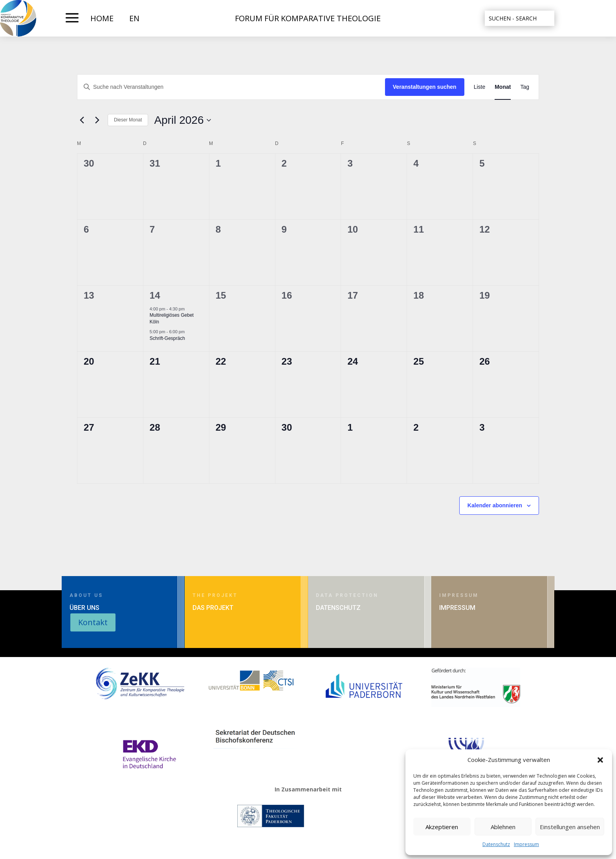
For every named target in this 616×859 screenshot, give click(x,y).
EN (134, 18)
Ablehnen (503, 827)
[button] (600, 760)
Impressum (526, 844)
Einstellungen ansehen (570, 827)
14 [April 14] (155, 295)
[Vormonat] (82, 120)
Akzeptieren (442, 827)
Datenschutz (496, 844)
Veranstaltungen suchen (425, 87)
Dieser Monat (128, 120)
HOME (102, 18)
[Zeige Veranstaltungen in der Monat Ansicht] (503, 87)
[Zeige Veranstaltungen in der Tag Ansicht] (525, 87)
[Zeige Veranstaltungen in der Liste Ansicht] (480, 87)
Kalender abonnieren (495, 505)
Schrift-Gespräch (167, 338)
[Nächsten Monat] (97, 120)
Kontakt (93, 622)
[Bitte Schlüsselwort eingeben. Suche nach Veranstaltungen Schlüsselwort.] (231, 87)
